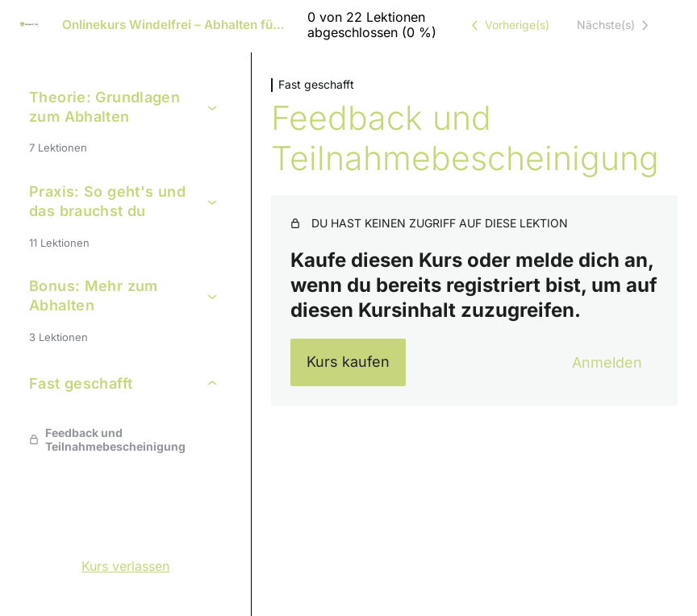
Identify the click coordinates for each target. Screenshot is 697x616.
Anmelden (607, 362)
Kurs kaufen (348, 362)
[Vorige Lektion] (507, 25)
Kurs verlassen (125, 566)
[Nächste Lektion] (616, 25)
